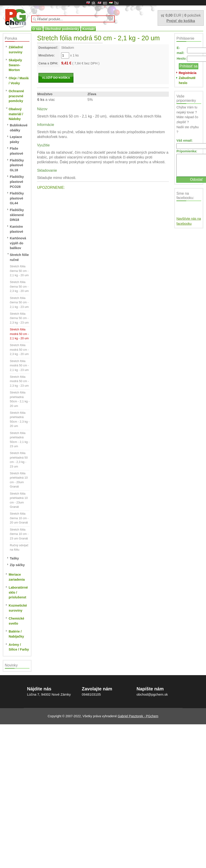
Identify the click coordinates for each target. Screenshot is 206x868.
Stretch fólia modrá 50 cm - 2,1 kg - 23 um (19, 365)
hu (117, 3)
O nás (37, 29)
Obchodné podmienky (62, 29)
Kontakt (89, 29)
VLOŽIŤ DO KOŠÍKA (56, 78)
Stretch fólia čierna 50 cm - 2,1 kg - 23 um (19, 302)
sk (94, 3)
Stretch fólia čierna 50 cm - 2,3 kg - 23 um (19, 318)
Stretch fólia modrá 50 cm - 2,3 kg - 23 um (19, 381)
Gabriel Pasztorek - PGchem (138, 716)
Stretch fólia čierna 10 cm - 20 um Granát (19, 518)
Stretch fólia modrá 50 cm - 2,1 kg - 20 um (19, 334)
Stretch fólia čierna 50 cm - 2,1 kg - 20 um (19, 271)
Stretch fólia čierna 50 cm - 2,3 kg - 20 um (19, 286)
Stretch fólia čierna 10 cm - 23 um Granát (19, 534)
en (105, 3)
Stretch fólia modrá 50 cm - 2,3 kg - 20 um (19, 350)
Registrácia (188, 73)
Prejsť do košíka (181, 21)
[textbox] (73, 19)
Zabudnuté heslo (187, 80)
